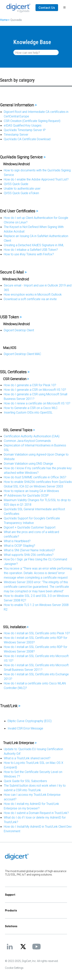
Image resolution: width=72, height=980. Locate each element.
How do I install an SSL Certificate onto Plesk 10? (37, 633)
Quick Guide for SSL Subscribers (25, 781)
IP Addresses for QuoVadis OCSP (26, 495)
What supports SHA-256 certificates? (29, 555)
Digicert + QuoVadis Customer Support (30, 527)
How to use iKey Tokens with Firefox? (29, 254)
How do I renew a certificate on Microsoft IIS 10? (37, 403)
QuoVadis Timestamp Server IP (25, 130)
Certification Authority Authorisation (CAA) (32, 436)
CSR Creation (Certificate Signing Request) (32, 121)
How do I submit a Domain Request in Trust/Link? (36, 813)
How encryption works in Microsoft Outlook (33, 294)
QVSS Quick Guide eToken (21, 193)
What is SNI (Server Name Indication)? (29, 550)
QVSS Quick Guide (16, 184)
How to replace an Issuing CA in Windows (31, 491)
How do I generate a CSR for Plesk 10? (30, 385)
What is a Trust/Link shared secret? (27, 758)
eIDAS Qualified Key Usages (23, 125)
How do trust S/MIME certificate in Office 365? (35, 477)
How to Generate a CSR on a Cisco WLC (31, 408)
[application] (36, 971)
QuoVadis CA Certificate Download (27, 139)
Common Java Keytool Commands (27, 441)
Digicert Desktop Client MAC (22, 354)
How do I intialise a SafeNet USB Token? (31, 250)
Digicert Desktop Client (19, 330)
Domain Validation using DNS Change (28, 464)
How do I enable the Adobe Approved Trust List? (36, 179)
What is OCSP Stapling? (19, 546)
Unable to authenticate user (22, 188)
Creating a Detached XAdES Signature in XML (34, 245)
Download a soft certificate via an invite (30, 299)
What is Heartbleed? (17, 541)
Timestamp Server (16, 134)
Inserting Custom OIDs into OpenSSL (28, 412)
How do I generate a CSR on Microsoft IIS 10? (35, 390)
